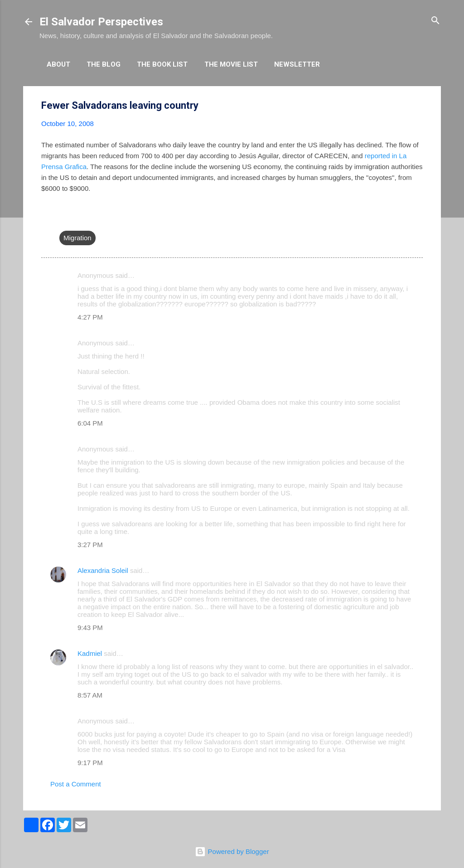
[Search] (435, 21)
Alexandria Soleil (103, 570)
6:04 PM (90, 423)
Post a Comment (76, 784)
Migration (77, 238)
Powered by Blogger (232, 851)
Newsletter (297, 64)
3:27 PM (90, 545)
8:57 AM (90, 695)
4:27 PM (90, 317)
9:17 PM (90, 763)
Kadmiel (90, 653)
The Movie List (231, 64)
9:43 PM (90, 628)
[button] (417, 106)
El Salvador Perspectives (101, 22)
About (58, 64)
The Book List (162, 64)
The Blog (104, 64)
